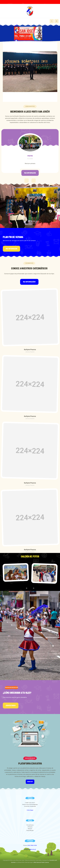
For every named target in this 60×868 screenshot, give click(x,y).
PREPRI (30, 156)
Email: (26, 849)
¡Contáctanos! (11, 706)
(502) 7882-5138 (32, 845)
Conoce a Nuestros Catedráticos (29, 268)
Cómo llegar (30, 810)
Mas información (30, 173)
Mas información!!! (29, 282)
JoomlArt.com (53, 860)
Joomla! (13, 862)
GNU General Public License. (41, 862)
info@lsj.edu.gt (32, 849)
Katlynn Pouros (30, 350)
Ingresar (30, 782)
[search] (52, 21)
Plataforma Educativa (30, 764)
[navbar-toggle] (56, 21)
